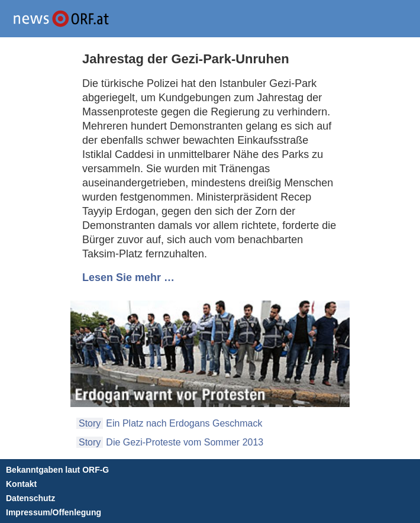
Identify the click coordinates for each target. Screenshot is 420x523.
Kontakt (21, 484)
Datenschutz (30, 498)
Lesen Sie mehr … (128, 277)
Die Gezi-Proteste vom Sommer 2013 (185, 442)
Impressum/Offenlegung (54, 512)
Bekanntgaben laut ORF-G (57, 470)
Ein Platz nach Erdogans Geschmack (184, 423)
